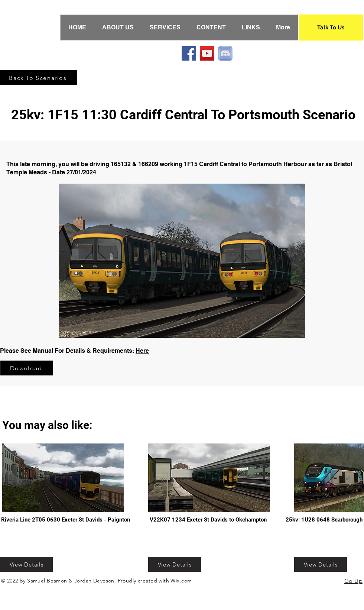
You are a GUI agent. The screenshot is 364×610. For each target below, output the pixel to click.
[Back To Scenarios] (39, 78)
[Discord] (225, 53)
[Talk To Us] (331, 28)
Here (142, 351)
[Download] (27, 368)
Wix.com (181, 581)
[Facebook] (189, 53)
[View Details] (26, 564)
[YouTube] (207, 53)
